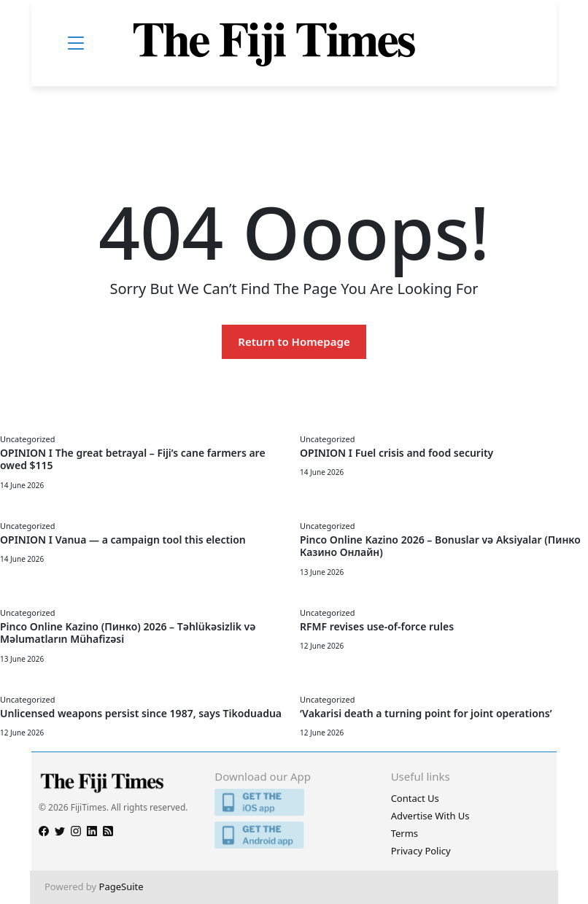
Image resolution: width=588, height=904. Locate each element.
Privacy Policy (421, 851)
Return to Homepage (294, 341)
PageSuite (121, 886)
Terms (405, 833)
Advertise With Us (430, 816)
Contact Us (415, 798)
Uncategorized (27, 439)
